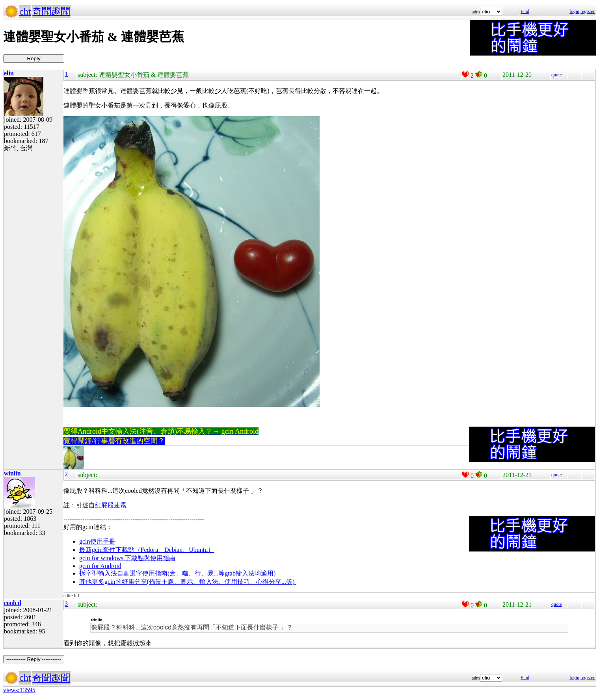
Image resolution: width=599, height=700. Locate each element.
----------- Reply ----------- (34, 58)
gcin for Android (100, 566)
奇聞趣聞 (51, 11)
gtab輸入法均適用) (250, 573)
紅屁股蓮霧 (111, 505)
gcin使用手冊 (97, 541)
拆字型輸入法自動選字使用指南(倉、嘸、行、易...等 (152, 573)
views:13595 (19, 690)
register (588, 11)
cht (25, 11)
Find (525, 11)
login (574, 11)
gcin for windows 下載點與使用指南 (127, 558)
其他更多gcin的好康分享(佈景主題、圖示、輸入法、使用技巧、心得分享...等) (188, 582)
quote (557, 75)
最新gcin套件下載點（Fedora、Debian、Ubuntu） (147, 550)
